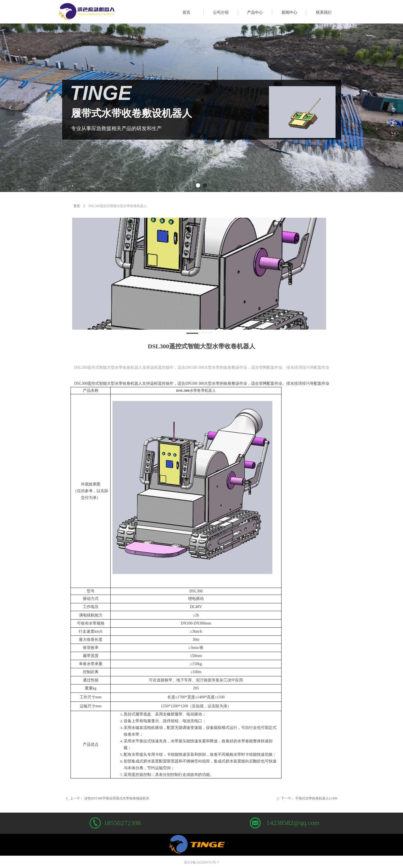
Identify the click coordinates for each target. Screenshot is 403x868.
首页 (77, 206)
